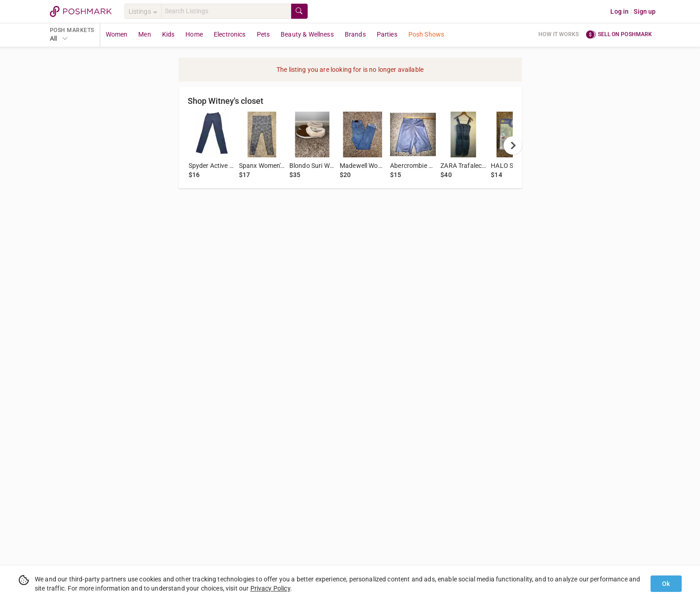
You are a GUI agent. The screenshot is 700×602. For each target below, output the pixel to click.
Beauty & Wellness (307, 34)
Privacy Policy (270, 588)
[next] (513, 145)
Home (194, 34)
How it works (559, 34)
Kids (168, 34)
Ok (666, 584)
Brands (355, 34)
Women (117, 34)
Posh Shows (426, 34)
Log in (619, 11)
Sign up (645, 11)
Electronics (230, 34)
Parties (387, 34)
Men (144, 34)
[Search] (226, 11)
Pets (263, 34)
